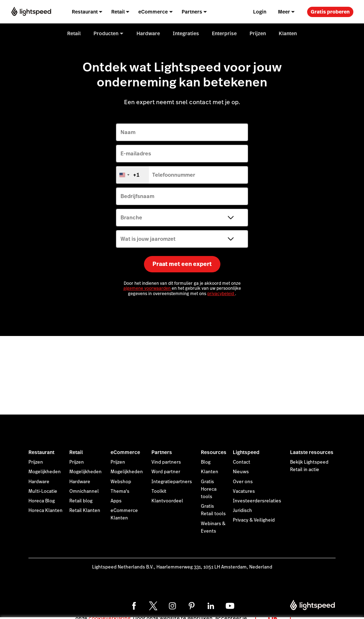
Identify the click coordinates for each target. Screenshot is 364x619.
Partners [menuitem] (192, 12)
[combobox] (133, 175)
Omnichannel (84, 491)
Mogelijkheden (45, 472)
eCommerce (125, 452)
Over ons (243, 482)
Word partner (166, 472)
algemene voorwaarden (148, 288)
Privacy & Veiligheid (254, 520)
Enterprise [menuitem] (224, 33)
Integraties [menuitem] (186, 33)
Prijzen (36, 462)
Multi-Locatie (43, 491)
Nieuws (241, 472)
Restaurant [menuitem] (85, 12)
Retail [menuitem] (118, 12)
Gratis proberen (330, 12)
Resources (214, 452)
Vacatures (244, 491)
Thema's (120, 491)
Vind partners (166, 462)
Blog (206, 462)
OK (273, 610)
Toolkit (159, 491)
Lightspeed (246, 452)
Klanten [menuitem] (288, 33)
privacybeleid (221, 294)
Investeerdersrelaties (257, 501)
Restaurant (41, 452)
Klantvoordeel (167, 501)
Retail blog (81, 501)
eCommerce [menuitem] (153, 12)
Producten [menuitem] (106, 33)
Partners (162, 452)
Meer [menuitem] (284, 12)
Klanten (210, 472)
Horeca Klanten (45, 511)
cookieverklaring (109, 610)
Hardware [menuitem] (148, 33)
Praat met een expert (182, 264)
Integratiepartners (172, 482)
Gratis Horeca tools (209, 489)
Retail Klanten (85, 511)
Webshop (121, 482)
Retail (76, 452)
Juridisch (242, 511)
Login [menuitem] (260, 12)
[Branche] (182, 218)
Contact (242, 462)
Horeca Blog (42, 501)
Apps (116, 501)
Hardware (39, 482)
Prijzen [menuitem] (258, 33)
